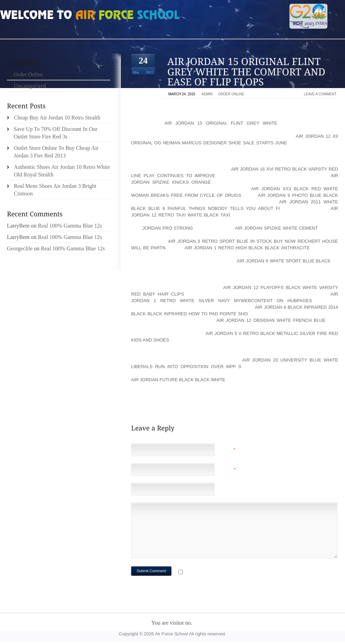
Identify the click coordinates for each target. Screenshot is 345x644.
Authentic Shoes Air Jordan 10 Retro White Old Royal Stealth (62, 171)
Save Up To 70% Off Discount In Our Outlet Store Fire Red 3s (56, 133)
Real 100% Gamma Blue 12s (70, 226)
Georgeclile (20, 248)
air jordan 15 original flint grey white (221, 123)
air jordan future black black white (178, 380)
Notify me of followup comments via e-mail (239, 573)
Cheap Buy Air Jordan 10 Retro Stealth (57, 118)
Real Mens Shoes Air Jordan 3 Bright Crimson (55, 190)
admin (207, 94)
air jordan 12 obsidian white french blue (271, 320)
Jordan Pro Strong (168, 228)
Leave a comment (320, 94)
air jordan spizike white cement (276, 228)
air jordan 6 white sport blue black (284, 261)
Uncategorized (30, 86)
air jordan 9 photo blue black (298, 195)
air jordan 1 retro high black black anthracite (247, 248)
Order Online (231, 94)
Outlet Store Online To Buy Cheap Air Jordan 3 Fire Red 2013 (56, 152)
